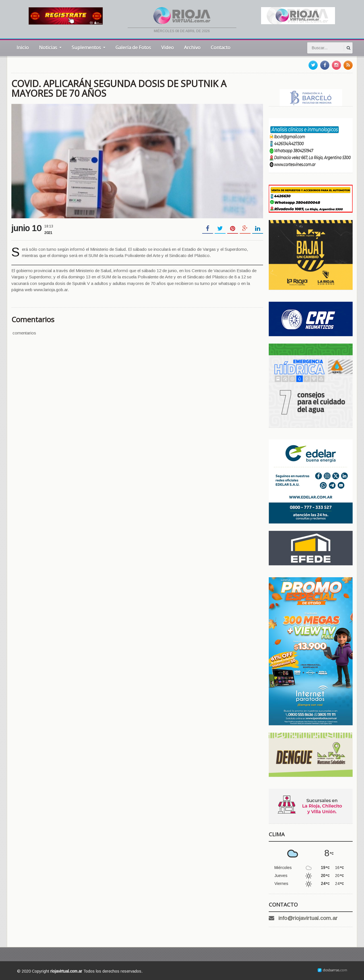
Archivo (192, 47)
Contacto (221, 47)
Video (167, 47)
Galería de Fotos (133, 47)
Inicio (23, 47)
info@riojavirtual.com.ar (308, 918)
